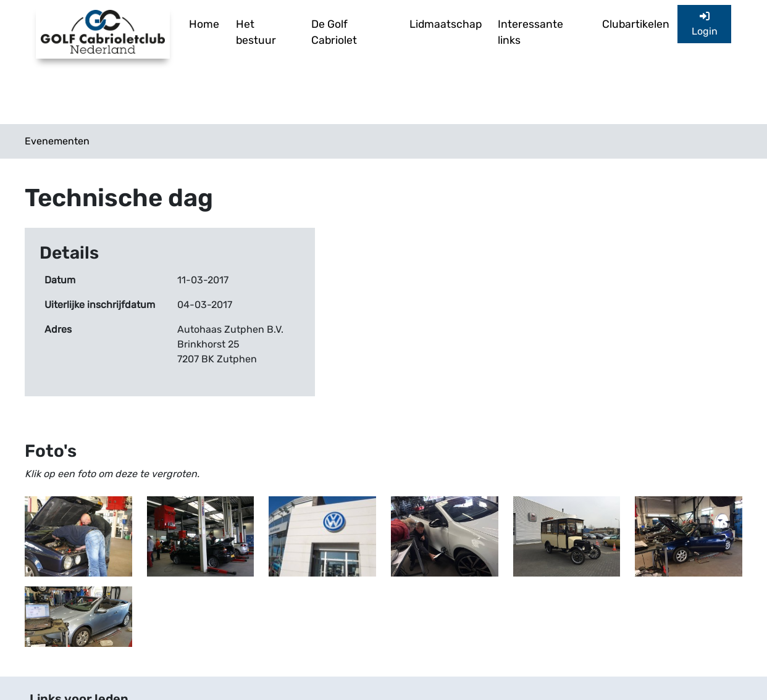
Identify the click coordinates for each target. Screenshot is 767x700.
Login (705, 24)
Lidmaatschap (446, 24)
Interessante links (530, 32)
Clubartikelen (636, 24)
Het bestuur (256, 32)
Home (204, 24)
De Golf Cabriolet (334, 32)
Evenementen (57, 141)
